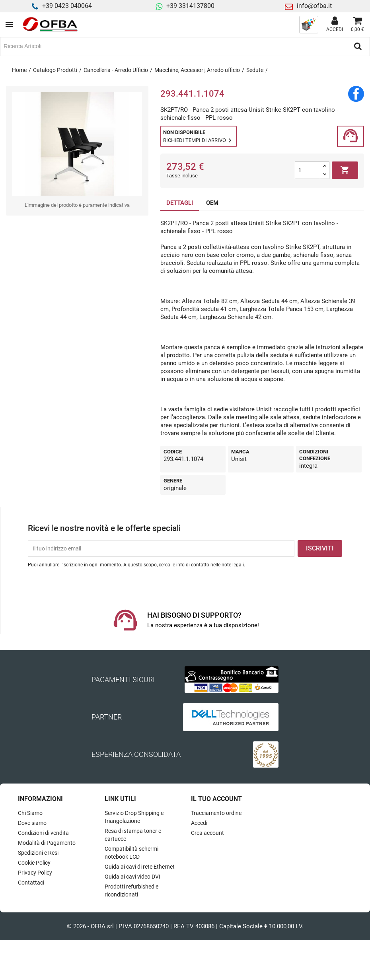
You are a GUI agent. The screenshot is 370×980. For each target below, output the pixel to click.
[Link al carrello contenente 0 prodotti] (357, 25)
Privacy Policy (35, 873)
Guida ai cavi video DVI (132, 877)
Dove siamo (32, 823)
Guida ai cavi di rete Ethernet (140, 867)
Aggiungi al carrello (345, 170)
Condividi (356, 94)
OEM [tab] (212, 203)
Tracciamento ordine (216, 813)
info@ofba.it (314, 6)
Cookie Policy (34, 863)
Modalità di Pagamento (47, 843)
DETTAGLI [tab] (180, 203)
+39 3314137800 (190, 6)
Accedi (199, 823)
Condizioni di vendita (43, 833)
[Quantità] (308, 170)
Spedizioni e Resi (38, 853)
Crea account (207, 833)
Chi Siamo (30, 813)
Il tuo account (216, 799)
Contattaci (31, 883)
